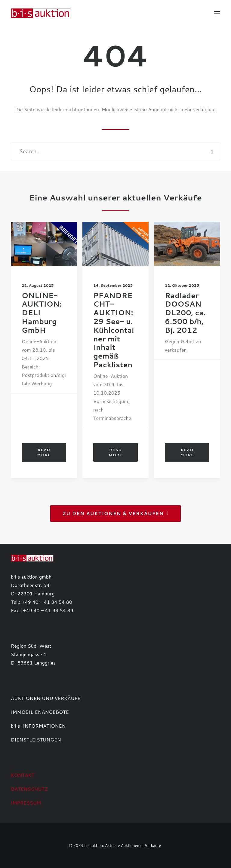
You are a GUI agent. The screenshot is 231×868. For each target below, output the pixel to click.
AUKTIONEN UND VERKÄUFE (46, 698)
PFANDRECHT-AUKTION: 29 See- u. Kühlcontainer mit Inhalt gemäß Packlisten (114, 330)
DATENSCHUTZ (29, 789)
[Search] (115, 151)
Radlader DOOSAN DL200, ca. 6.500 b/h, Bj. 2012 (185, 313)
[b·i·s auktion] (41, 13)
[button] (217, 13)
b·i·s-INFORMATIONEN (38, 726)
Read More (44, 452)
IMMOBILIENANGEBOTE (40, 712)
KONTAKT (23, 775)
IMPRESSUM (26, 803)
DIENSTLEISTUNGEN (36, 740)
